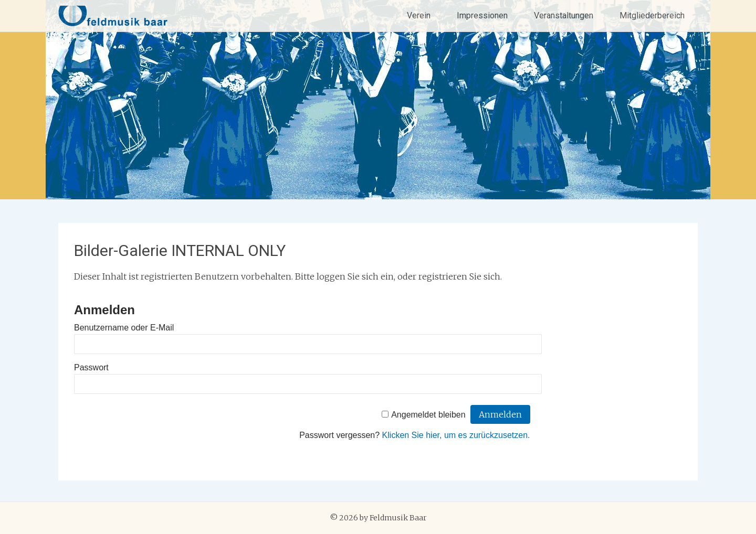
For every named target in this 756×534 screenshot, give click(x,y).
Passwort (91, 367)
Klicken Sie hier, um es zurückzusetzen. (456, 435)
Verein (419, 15)
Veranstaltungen (564, 15)
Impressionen (482, 15)
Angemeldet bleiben (428, 415)
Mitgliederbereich (652, 15)
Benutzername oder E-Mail (124, 328)
